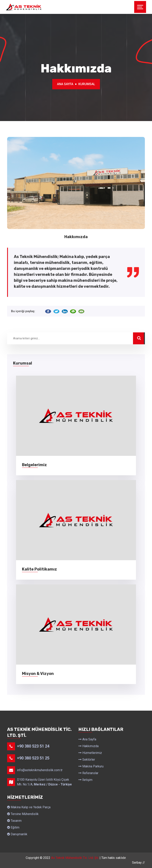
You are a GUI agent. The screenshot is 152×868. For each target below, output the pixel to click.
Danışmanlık (17, 834)
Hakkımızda (88, 746)
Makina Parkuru (91, 766)
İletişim (85, 780)
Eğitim (13, 827)
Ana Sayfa (65, 84)
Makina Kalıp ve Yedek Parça (29, 807)
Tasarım (14, 821)
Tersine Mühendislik (23, 814)
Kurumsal (87, 84)
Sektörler (87, 760)
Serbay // (138, 863)
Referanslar (88, 773)
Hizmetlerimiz (90, 753)
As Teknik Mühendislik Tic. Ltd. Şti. (75, 858)
